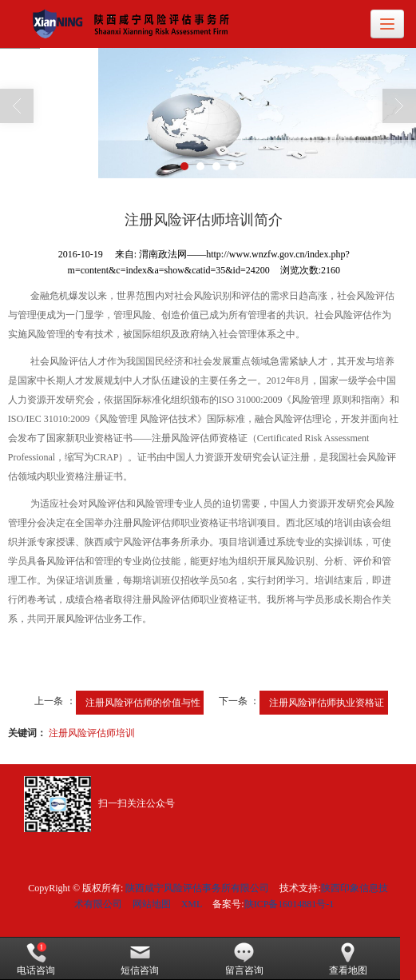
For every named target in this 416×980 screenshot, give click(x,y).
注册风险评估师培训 (92, 733)
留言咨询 (244, 959)
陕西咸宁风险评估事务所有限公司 (197, 888)
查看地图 (348, 959)
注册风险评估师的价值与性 (143, 703)
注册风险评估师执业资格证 (327, 703)
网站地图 (152, 904)
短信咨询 (140, 959)
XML (192, 904)
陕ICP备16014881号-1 (289, 904)
